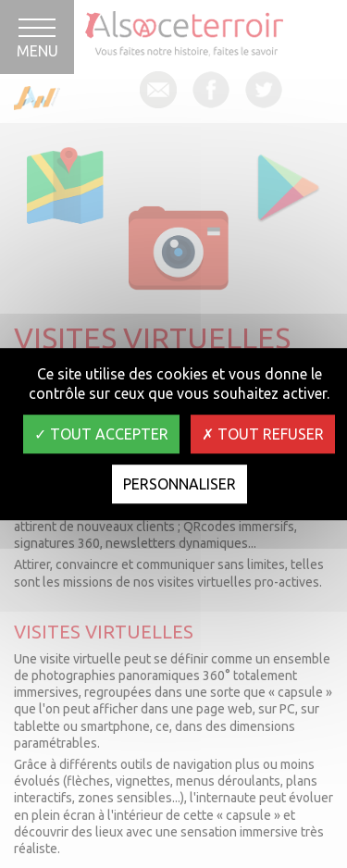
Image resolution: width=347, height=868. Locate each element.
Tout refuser (263, 434)
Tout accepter (101, 434)
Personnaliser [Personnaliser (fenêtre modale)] (180, 484)
